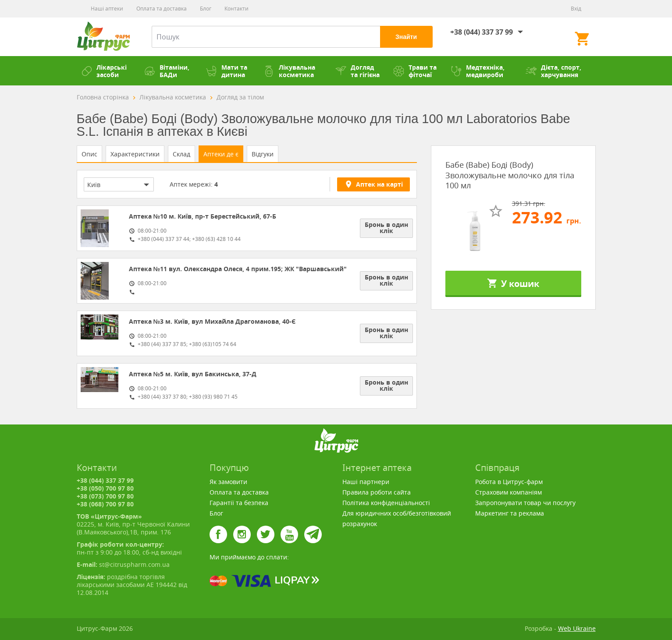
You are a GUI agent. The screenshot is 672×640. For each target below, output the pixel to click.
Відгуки (263, 154)
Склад (181, 154)
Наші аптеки (107, 9)
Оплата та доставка (162, 9)
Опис (89, 154)
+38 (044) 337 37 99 (482, 32)
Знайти (406, 37)
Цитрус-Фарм (103, 37)
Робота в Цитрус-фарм (509, 482)
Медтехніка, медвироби (478, 71)
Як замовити (228, 482)
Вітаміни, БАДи (167, 71)
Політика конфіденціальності (386, 503)
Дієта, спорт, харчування (553, 71)
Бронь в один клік (386, 228)
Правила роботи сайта (377, 492)
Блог (206, 9)
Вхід (576, 9)
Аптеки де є (221, 154)
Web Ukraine (577, 628)
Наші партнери (366, 482)
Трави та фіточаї (415, 71)
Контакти (236, 9)
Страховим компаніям (508, 492)
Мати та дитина (227, 71)
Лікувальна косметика (289, 71)
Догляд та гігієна (357, 71)
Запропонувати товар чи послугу (525, 503)
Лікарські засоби (104, 71)
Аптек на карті (373, 184)
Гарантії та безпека (239, 503)
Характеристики (135, 154)
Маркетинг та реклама (510, 513)
